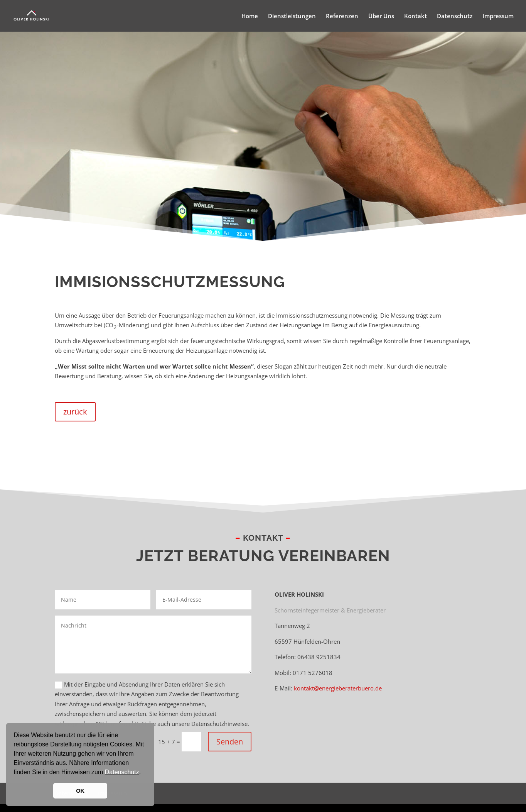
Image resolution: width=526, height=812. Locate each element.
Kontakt (416, 16)
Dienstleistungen (292, 16)
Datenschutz (122, 772)
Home (250, 16)
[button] (144, 773)
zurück (75, 412)
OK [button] (80, 791)
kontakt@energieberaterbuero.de (338, 688)
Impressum (498, 16)
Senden (230, 742)
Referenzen (342, 16)
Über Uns (381, 16)
